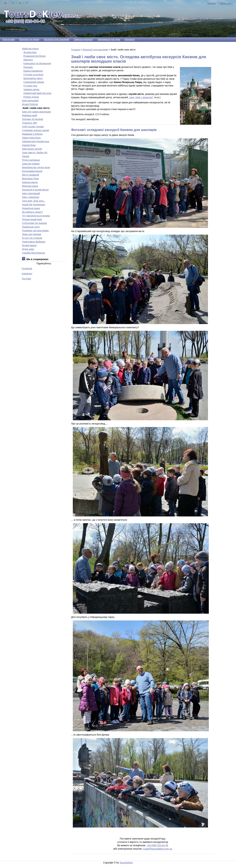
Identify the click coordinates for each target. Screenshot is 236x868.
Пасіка (26, 156)
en (20, 3)
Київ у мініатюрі (31, 197)
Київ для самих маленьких (37, 112)
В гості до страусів (32, 238)
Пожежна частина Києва (35, 231)
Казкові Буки (29, 145)
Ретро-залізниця (31, 160)
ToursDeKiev (126, 863)
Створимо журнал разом (36, 130)
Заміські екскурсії (83, 39)
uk (5, 3)
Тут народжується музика (36, 216)
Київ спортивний (31, 193)
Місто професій (31, 175)
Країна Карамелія (33, 71)
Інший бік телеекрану (34, 205)
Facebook (27, 269)
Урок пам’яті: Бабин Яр (35, 153)
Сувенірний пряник (34, 82)
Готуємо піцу (30, 86)
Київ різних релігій (32, 149)
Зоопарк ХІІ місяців (33, 119)
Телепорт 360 (30, 123)
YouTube (26, 279)
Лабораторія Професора (36, 141)
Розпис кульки (31, 97)
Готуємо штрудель (34, 75)
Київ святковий (30, 101)
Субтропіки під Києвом (34, 223)
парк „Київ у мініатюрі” (141, 97)
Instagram (27, 274)
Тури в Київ (9, 39)
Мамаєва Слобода (32, 134)
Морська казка (30, 186)
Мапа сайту (226, 3)
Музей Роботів (30, 104)
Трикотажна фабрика (34, 242)
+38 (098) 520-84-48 (157, 845)
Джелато (28, 60)
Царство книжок (31, 164)
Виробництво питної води (36, 167)
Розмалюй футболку (35, 56)
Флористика (30, 52)
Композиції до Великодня (37, 63)
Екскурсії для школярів (57, 39)
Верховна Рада (30, 179)
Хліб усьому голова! (33, 127)
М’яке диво (28, 249)
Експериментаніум (32, 171)
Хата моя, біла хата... (34, 201)
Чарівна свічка (31, 89)
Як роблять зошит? (33, 212)
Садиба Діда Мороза (34, 253)
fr (27, 3)
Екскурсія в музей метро (35, 190)
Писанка (28, 67)
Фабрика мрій (30, 115)
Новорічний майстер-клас (38, 93)
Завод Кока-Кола (31, 138)
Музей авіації (29, 245)
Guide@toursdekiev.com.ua (158, 849)
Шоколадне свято (33, 78)
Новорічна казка (31, 208)
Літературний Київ (32, 219)
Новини (212, 3)
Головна (76, 50)
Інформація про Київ (109, 39)
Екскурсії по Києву (29, 39)
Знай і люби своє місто (36, 108)
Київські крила (30, 182)
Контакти (130, 39)
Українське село (31, 227)
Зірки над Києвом (32, 234)
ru (13, 3)
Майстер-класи (30, 49)
